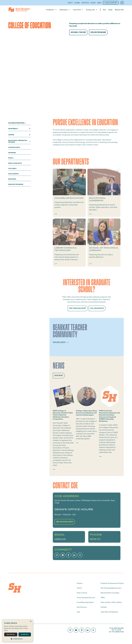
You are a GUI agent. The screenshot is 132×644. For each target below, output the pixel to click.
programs (12, 153)
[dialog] (18, 631)
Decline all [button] (11, 634)
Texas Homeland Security (86, 598)
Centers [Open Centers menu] (20, 135)
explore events (61, 342)
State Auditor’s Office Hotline (111, 602)
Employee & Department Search (112, 583)
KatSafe (104, 607)
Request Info (119, 10)
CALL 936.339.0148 (97, 308)
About (70, 3)
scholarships (14, 174)
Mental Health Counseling (110, 593)
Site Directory (82, 607)
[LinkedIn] (74, 555)
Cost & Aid (78, 10)
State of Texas (82, 593)
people (11, 158)
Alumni (77, 3)
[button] (18, 639)
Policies (80, 583)
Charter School (14, 147)
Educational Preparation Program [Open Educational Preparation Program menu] (20, 141)
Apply (110, 10)
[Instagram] (57, 555)
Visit (104, 10)
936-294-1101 (95, 539)
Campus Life (92, 10)
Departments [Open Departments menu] (20, 129)
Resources (12, 179)
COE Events (12, 168)
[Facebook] (68, 555)
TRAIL (103, 598)
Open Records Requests (109, 612)
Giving (93, 3)
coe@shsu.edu (60, 539)
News (99, 3)
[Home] (19, 10)
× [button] (31, 621)
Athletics (85, 3)
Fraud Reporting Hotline (85, 602)
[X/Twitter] (80, 555)
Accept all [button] (25, 634)
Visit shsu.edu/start (78, 308)
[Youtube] (63, 555)
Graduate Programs (16, 184)
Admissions (65, 10)
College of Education (17, 123)
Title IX (79, 588)
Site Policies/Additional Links (111, 588)
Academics (52, 10)
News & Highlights (15, 163)
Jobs (78, 612)
